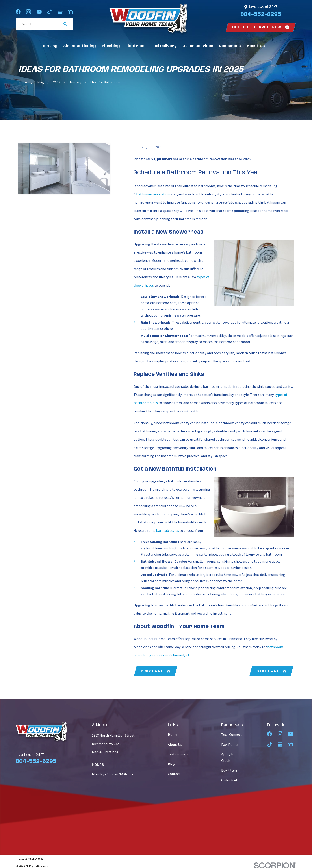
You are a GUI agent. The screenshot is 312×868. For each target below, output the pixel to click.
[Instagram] (29, 12)
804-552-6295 (261, 15)
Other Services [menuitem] (198, 46)
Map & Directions (105, 752)
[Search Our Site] (65, 24)
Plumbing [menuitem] (111, 46)
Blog (172, 764)
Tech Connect (232, 734)
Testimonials (178, 754)
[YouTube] (39, 12)
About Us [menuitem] (256, 46)
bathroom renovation (153, 194)
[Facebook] (18, 12)
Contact (174, 774)
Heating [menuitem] (49, 46)
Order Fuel (229, 780)
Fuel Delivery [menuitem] (164, 46)
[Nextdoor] (70, 12)
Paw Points (230, 744)
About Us (175, 744)
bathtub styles (167, 530)
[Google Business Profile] (60, 12)
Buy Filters (229, 770)
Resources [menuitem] (230, 46)
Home (173, 734)
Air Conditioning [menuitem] (80, 46)
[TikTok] (49, 12)
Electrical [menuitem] (136, 46)
